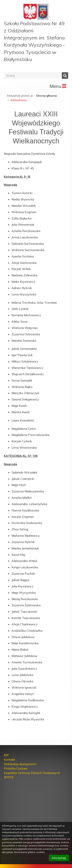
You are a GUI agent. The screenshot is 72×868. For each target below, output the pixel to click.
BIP (6, 755)
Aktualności (19, 100)
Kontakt (10, 759)
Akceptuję (59, 858)
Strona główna (46, 96)
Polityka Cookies (16, 768)
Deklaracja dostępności (20, 764)
